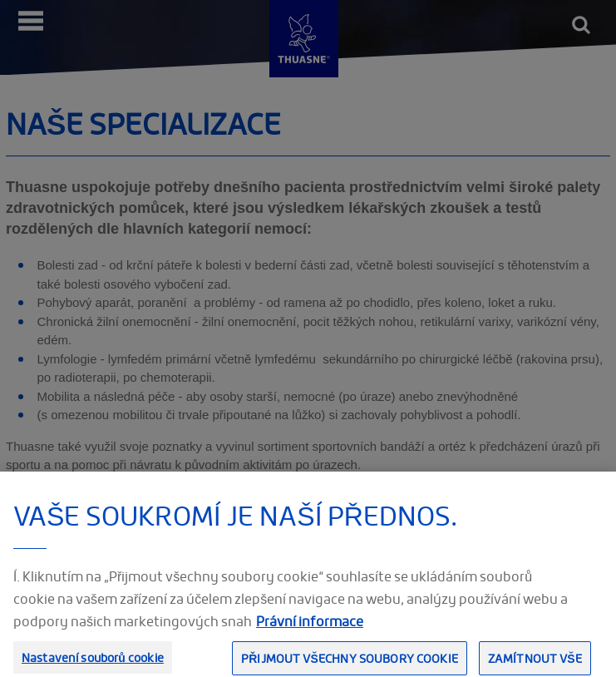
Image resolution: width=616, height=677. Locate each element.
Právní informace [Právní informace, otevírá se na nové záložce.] (310, 628)
